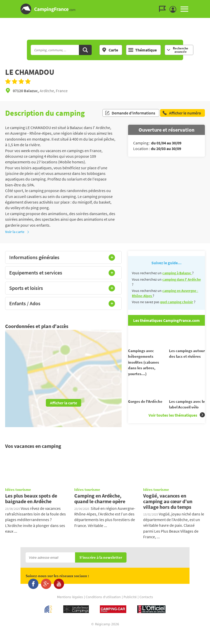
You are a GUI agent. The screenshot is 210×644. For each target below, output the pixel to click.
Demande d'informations (130, 113)
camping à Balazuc (177, 273)
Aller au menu (204, 4)
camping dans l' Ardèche (182, 279)
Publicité (130, 609)
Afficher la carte (64, 403)
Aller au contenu (206, 4)
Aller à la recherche (209, 4)
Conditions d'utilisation (103, 609)
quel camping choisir (177, 302)
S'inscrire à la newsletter (101, 570)
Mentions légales (70, 609)
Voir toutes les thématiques (177, 424)
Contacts (146, 609)
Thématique (143, 50)
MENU (184, 9)
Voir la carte (17, 232)
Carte (110, 50)
